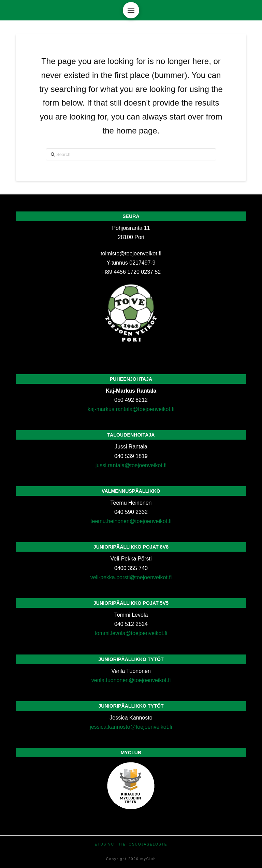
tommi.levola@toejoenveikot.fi (131, 633)
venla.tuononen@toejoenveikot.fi (131, 680)
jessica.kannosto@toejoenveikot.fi (131, 727)
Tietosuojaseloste (143, 844)
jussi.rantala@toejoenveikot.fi (131, 465)
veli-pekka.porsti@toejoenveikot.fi (131, 577)
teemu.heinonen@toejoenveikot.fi (131, 521)
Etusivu (105, 844)
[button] (131, 10)
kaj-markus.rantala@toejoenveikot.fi (131, 409)
